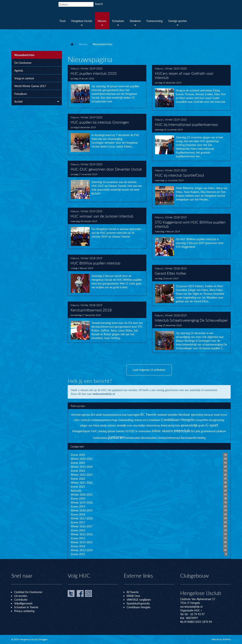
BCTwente (133, 592)
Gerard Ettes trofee (191, 285)
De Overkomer (23, 63)
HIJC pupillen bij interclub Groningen (107, 134)
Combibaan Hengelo (138, 607)
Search (99, 4)
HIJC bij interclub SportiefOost (191, 187)
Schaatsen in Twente (26, 607)
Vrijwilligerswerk (23, 603)
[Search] (76, 4)
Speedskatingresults (138, 603)
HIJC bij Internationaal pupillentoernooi (191, 139)
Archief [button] (37, 101)
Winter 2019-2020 (91, 68)
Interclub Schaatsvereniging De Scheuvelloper (191, 332)
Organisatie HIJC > (191, 610)
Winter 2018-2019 (176, 217)
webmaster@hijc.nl (104, 394)
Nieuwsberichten (24, 55)
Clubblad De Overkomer (28, 592)
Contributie (21, 600)
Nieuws (75, 68)
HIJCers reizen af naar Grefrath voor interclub (191, 88)
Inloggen (43, 639)
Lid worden (21, 596)
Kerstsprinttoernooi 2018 (107, 322)
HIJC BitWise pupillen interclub (107, 275)
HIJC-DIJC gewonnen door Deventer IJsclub (107, 181)
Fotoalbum (21, 94)
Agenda (19, 70)
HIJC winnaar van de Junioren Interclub (107, 228)
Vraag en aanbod (24, 78)
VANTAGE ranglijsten (139, 600)
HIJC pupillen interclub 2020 (107, 87)
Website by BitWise (221, 639)
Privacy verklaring (24, 611)
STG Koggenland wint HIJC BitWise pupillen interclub (191, 236)
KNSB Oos (133, 596)
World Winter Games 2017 (30, 86)
